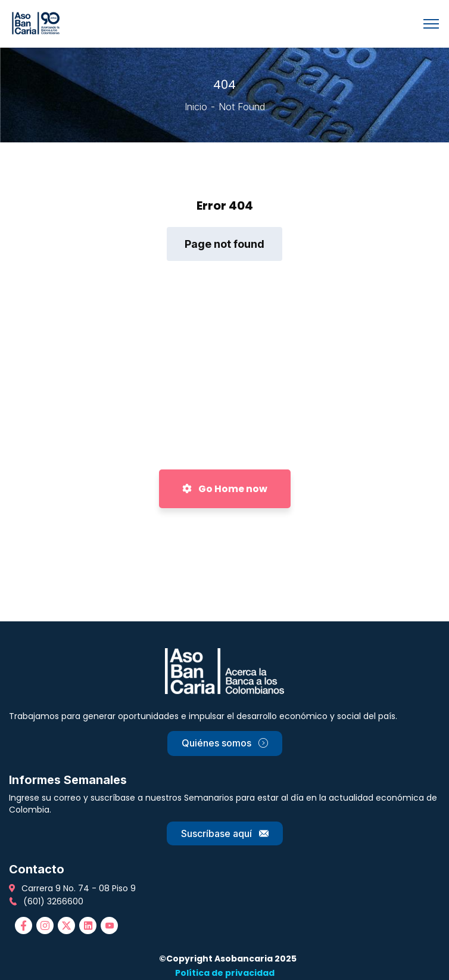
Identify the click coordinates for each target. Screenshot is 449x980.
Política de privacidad (225, 973)
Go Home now (225, 489)
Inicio (196, 107)
